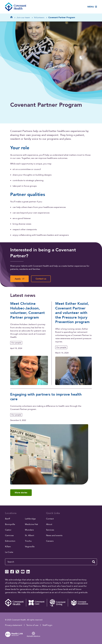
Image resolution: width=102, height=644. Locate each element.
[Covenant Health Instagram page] (7, 572)
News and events (54, 535)
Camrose (9, 535)
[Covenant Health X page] (17, 572)
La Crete (9, 552)
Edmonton (10, 541)
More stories (21, 493)
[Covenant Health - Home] (16, 603)
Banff (8, 519)
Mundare (29, 530)
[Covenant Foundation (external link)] (78, 603)
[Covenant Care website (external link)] (37, 603)
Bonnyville (10, 524)
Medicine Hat (31, 524)
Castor (8, 530)
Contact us (41, 279)
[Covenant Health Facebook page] (12, 572)
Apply (19, 279)
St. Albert (30, 535)
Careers (50, 541)
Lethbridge (30, 519)
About (49, 524)
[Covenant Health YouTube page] (23, 572)
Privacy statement (14, 625)
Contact (50, 519)
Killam (8, 547)
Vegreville (30, 547)
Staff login (47, 625)
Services (50, 530)
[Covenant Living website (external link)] (57, 603)
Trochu (28, 541)
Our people (16, 343)
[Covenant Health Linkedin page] (28, 572)
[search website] (94, 562)
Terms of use (32, 625)
